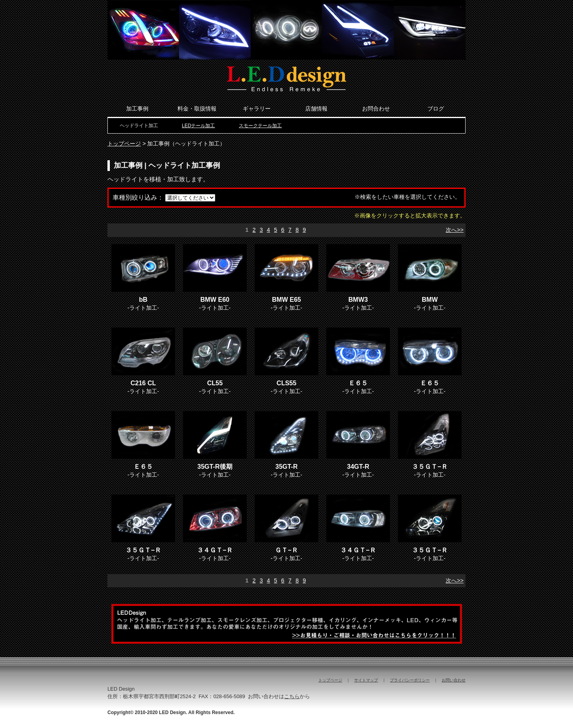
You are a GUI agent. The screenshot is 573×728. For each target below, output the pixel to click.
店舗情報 (316, 109)
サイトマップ (366, 680)
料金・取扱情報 (197, 109)
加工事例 (137, 109)
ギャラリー (257, 109)
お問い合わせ (454, 680)
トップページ (124, 144)
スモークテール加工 (260, 126)
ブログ (436, 109)
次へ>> (455, 230)
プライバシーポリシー (410, 680)
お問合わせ (376, 109)
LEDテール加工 (198, 126)
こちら (292, 696)
